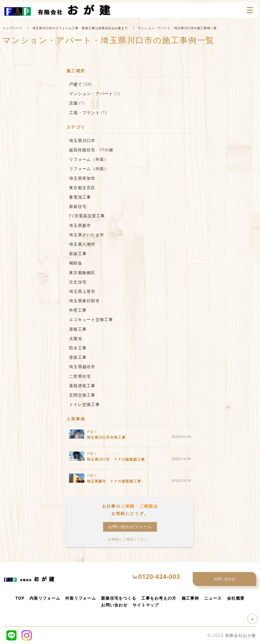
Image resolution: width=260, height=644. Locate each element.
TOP (20, 598)
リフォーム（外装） (89, 159)
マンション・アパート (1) (94, 93)
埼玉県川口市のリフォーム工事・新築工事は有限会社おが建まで (80, 28)
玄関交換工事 (82, 395)
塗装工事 (78, 357)
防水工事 (78, 348)
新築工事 (78, 253)
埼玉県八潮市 (82, 244)
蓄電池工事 (80, 197)
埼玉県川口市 (82, 140)
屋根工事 (78, 329)
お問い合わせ (114, 605)
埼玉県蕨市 (80, 225)
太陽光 (76, 338)
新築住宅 (78, 206)
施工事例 (190, 598)
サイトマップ (146, 605)
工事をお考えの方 (159, 598)
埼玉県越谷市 (82, 366)
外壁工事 (78, 310)
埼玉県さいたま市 (87, 235)
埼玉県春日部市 (84, 300)
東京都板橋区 (82, 272)
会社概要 (236, 598)
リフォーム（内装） (89, 168)
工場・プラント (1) (88, 112)
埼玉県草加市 (82, 178)
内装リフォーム (45, 598)
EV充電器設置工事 (87, 216)
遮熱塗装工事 (82, 385)
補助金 (76, 263)
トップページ (12, 28)
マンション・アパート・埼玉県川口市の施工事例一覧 (178, 28)
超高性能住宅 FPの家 (91, 150)
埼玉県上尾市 (82, 291)
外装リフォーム (81, 598)
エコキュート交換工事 (91, 319)
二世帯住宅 (80, 376)
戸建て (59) (80, 84)
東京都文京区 (82, 187)
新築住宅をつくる (119, 598)
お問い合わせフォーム (130, 526)
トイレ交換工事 (84, 404)
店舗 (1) (77, 103)
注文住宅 (78, 282)
